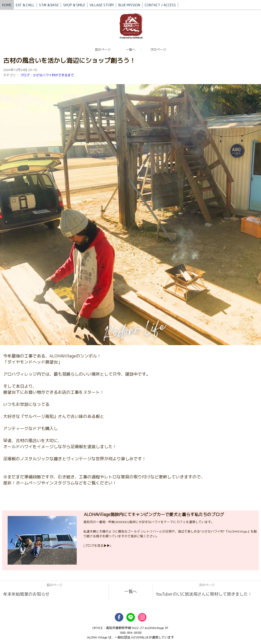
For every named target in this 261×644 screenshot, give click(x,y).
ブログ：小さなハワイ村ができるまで (47, 75)
